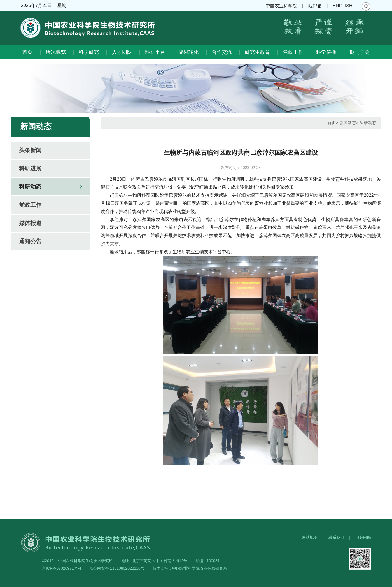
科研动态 (30, 187)
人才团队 (122, 52)
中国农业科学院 (281, 6)
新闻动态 (348, 123)
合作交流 (222, 52)
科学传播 (326, 52)
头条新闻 (30, 150)
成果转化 (188, 52)
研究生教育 (257, 52)
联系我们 (336, 537)
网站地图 (310, 537)
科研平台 (155, 52)
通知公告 (30, 241)
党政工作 (293, 52)
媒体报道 (30, 223)
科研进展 (30, 168)
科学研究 (89, 52)
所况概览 (56, 52)
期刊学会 (360, 52)
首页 (27, 52)
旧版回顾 (363, 537)
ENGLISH (342, 6)
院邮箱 (315, 6)
